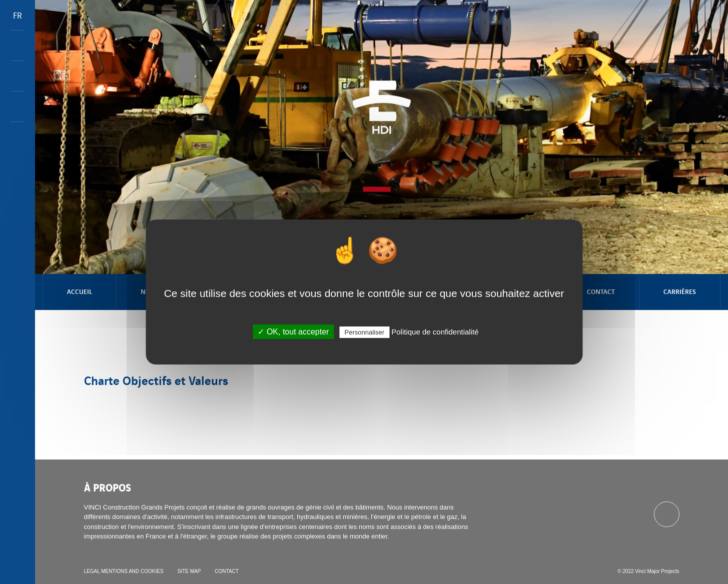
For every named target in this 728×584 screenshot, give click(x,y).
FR (18, 15)
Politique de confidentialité (435, 332)
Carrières (680, 291)
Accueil (80, 291)
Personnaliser (365, 332)
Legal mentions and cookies (124, 571)
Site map (189, 571)
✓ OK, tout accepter (293, 332)
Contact (601, 291)
